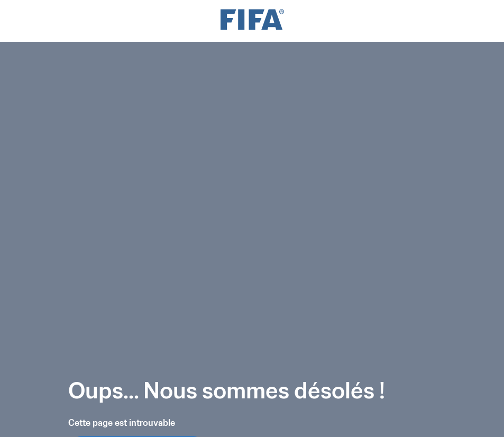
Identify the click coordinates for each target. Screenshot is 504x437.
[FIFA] (252, 21)
